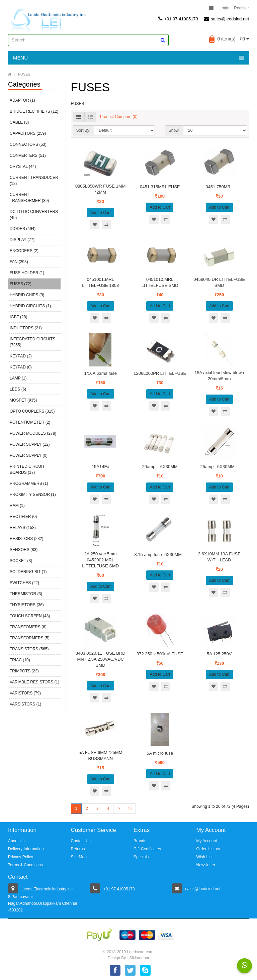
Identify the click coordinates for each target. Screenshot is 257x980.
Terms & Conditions (25, 865)
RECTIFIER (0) (23, 517)
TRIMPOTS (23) (24, 671)
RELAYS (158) (23, 528)
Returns (78, 849)
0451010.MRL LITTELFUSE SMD (160, 282)
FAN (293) (19, 262)
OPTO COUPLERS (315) (32, 411)
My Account (207, 841)
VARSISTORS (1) (25, 704)
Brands (140, 841)
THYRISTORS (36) (27, 605)
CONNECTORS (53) (28, 144)
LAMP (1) (18, 378)
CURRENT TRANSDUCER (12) (34, 181)
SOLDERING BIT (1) (28, 572)
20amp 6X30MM (160, 467)
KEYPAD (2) (21, 356)
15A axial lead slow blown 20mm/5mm (219, 376)
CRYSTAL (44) (23, 167)
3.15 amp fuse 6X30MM (160, 555)
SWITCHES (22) (24, 583)
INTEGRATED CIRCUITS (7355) (32, 342)
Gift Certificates (147, 849)
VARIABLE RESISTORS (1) (34, 682)
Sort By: (83, 130)
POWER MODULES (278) (33, 433)
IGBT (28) (18, 317)
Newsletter (206, 865)
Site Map (79, 857)
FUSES (24, 74)
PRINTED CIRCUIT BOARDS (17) (27, 469)
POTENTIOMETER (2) (30, 422)
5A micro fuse (160, 753)
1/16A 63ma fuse (100, 373)
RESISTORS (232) (26, 539)
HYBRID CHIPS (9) (27, 295)
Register (241, 8)
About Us (16, 841)
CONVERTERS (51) (28, 155)
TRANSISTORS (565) (29, 649)
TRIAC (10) (20, 660)
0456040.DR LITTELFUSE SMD (219, 282)
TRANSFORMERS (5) (30, 638)
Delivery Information (26, 849)
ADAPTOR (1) (22, 100)
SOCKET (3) (21, 561)
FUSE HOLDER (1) (27, 273)
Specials (141, 857)
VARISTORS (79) (25, 693)
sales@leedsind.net (226, 19)
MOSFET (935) (23, 400)
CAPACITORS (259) (28, 133)
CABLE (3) (19, 122)
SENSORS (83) (24, 550)
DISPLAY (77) (22, 240)
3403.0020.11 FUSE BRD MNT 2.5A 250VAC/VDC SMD (101, 659)
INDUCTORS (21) (26, 328)
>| (130, 808)
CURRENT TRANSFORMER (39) (29, 198)
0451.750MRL (219, 187)
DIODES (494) (23, 229)
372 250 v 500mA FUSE (160, 654)
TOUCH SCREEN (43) (30, 616)
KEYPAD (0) (21, 367)
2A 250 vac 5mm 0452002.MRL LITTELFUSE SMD (100, 560)
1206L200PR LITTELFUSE (160, 373)
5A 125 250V (219, 654)
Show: (174, 130)
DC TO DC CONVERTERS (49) (34, 215)
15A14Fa (101, 467)
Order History (208, 849)
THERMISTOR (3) (26, 594)
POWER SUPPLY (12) (30, 444)
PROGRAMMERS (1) (29, 483)
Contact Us (81, 841)
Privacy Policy (21, 857)
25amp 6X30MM (219, 467)
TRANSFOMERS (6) (28, 627)
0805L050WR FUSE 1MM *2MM (100, 189)
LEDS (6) (18, 389)
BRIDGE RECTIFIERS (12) (34, 111)
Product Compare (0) (119, 117)
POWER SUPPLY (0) (29, 455)
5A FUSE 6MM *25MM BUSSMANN (101, 755)
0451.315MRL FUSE (160, 187)
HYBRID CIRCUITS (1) (30, 306)
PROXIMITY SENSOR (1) (33, 495)
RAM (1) (17, 506)
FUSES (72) (21, 284)
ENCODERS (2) (24, 251)
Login (224, 8)
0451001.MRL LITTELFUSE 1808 (100, 282)
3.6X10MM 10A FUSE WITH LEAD (219, 557)
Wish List (205, 857)
